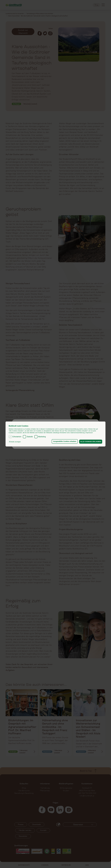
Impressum (89, 433)
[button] (15, 442)
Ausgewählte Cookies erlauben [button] (64, 441)
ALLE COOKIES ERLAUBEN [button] (91, 442)
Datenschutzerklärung (77, 433)
